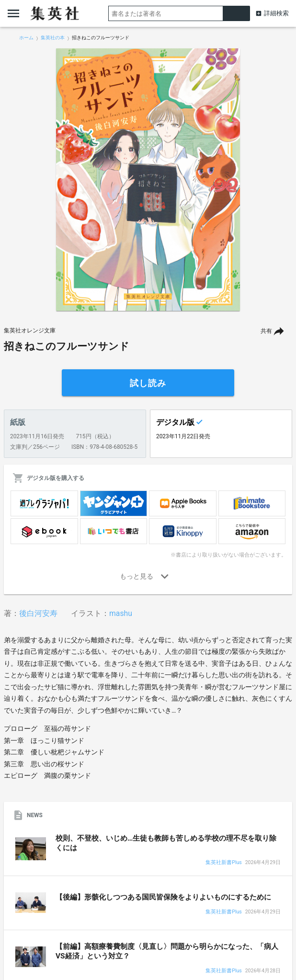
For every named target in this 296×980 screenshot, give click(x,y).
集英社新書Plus (223, 863)
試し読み (148, 383)
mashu (121, 613)
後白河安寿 (38, 613)
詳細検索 (276, 13)
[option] (148, 180)
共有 (266, 331)
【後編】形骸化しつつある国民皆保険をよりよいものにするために (163, 897)
